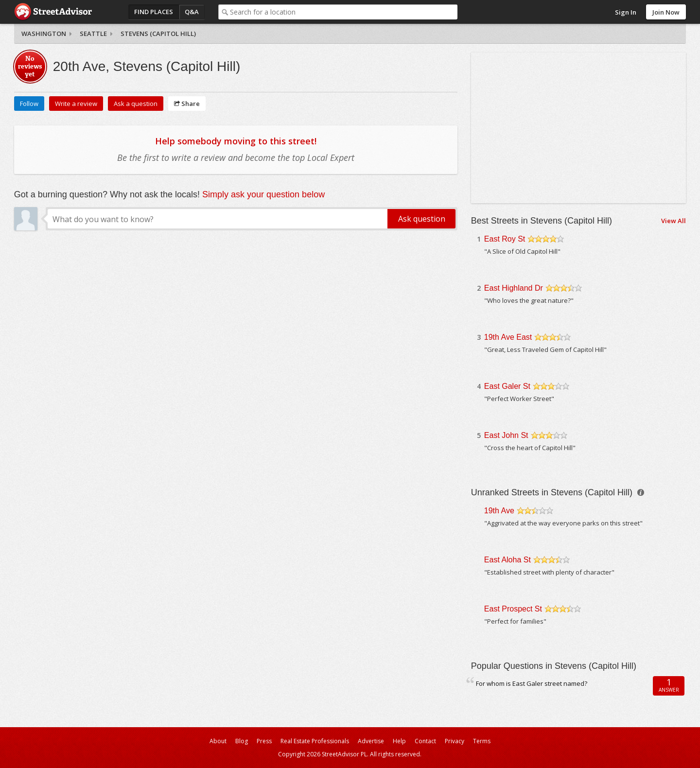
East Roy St (505, 239)
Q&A (192, 12)
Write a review (76, 104)
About (218, 741)
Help (399, 741)
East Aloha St (507, 560)
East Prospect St (513, 609)
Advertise (371, 741)
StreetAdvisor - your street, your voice (53, 12)
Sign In (626, 12)
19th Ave (499, 511)
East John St (506, 435)
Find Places (154, 12)
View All (674, 221)
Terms (482, 741)
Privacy (455, 741)
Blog (242, 741)
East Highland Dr (514, 288)
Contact (425, 741)
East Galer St (507, 386)
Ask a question (136, 104)
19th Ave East (508, 337)
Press (264, 741)
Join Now (666, 12)
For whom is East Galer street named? (532, 683)
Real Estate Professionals (315, 741)
